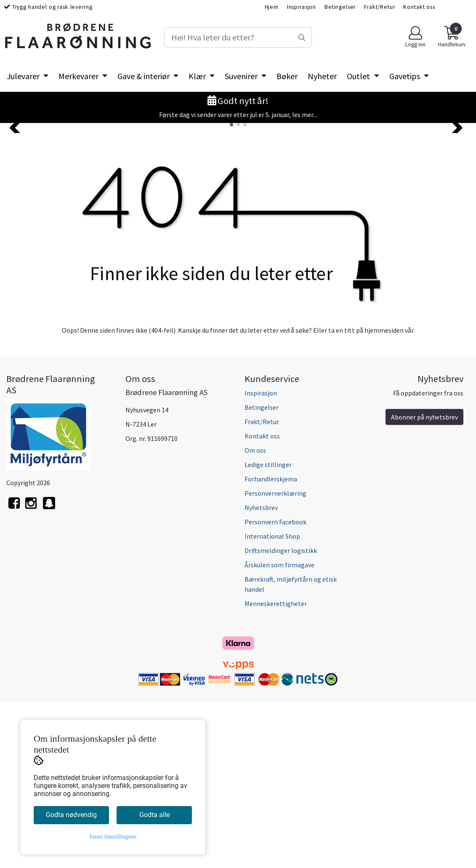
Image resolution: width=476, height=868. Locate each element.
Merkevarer (79, 76)
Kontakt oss (419, 7)
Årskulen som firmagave (279, 730)
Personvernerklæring (275, 659)
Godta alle (154, 815)
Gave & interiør (144, 76)
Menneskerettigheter (276, 769)
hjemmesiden (384, 496)
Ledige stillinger (268, 630)
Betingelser (340, 7)
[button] (231, 290)
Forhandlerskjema (271, 644)
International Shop (272, 702)
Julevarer (24, 76)
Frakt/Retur (379, 7)
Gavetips (406, 76)
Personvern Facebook (275, 687)
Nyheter (322, 76)
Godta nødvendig (71, 815)
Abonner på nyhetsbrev (424, 582)
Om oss (255, 616)
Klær (198, 76)
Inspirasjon (302, 7)
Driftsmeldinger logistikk (281, 716)
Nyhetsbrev (261, 673)
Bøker (287, 76)
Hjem (272, 7)
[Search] (238, 37)
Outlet (359, 76)
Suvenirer (242, 76)
